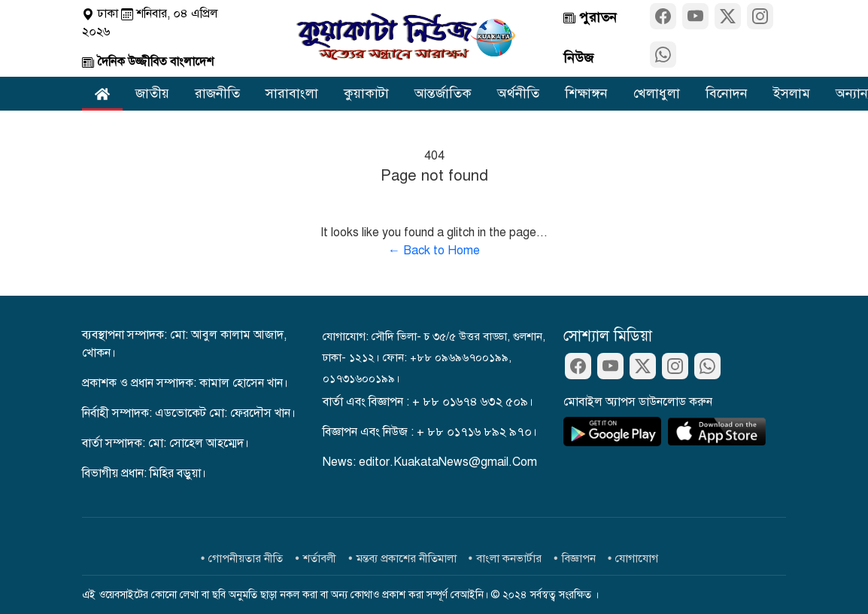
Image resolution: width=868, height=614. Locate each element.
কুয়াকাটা (366, 93)
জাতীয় (152, 93)
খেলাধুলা (657, 93)
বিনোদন (727, 93)
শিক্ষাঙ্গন (586, 93)
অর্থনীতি (518, 93)
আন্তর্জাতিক (443, 93)
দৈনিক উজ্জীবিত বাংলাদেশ (148, 62)
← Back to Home (434, 251)
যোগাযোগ (637, 558)
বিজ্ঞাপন (579, 558)
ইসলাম (792, 93)
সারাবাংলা (292, 93)
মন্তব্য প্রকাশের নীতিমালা (407, 558)
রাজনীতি (217, 93)
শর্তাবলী (320, 558)
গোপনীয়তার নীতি (246, 558)
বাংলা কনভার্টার (509, 558)
